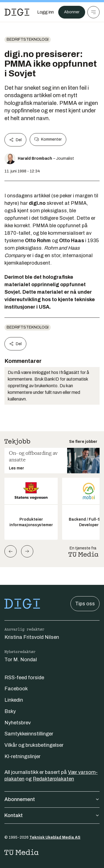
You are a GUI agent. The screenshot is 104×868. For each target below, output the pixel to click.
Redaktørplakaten (53, 779)
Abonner (72, 12)
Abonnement (52, 799)
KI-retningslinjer (22, 756)
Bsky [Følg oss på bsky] (10, 711)
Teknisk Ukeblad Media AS (55, 837)
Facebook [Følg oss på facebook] (16, 689)
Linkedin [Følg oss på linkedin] (14, 700)
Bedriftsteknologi (28, 39)
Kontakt (52, 815)
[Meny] (93, 12)
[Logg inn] (45, 12)
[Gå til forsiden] (17, 12)
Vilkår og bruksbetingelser (34, 745)
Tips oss (85, 604)
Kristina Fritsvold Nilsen (32, 637)
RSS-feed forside (24, 678)
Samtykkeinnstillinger (29, 734)
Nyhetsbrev (18, 723)
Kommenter (48, 139)
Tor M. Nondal (21, 660)
